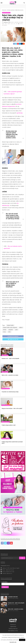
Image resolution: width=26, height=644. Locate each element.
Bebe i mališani (5, 355)
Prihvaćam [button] (22, 640)
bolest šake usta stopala (19, 22)
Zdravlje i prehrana (6, 13)
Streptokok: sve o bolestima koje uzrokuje (10, 392)
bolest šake (12, 22)
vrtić (17, 24)
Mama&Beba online (13, 631)
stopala (9, 24)
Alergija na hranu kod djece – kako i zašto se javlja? (12, 408)
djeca (3, 24)
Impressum (13, 624)
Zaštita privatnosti (13, 629)
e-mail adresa (4, 582)
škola (6, 24)
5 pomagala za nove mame (13, 597)
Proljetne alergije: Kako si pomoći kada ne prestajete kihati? (12, 442)
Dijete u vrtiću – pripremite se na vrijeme (10, 375)
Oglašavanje (13, 626)
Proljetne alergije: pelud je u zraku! (9, 425)
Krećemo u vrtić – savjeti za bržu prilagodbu (10, 358)
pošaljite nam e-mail (10, 572)
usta (12, 24)
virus (14, 24)
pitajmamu (6, 22)
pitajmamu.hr (9, 573)
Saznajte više (13, 642)
